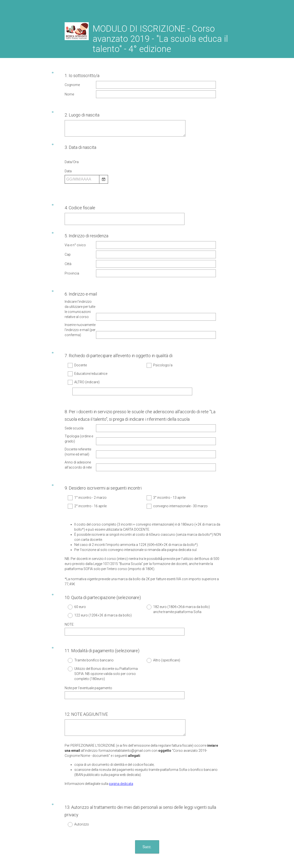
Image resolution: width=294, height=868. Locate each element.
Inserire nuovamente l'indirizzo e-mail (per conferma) (80, 313)
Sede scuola (74, 401)
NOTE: (69, 587)
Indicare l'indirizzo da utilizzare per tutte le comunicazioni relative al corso (80, 293)
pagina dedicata (121, 738)
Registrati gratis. (169, 836)
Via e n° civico (75, 235)
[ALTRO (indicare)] (132, 369)
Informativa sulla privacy (131, 850)
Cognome (72, 85)
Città (68, 253)
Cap (68, 244)
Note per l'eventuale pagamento (88, 646)
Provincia (72, 263)
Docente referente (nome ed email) (78, 425)
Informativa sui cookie (165, 850)
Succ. (147, 797)
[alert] (143, 182)
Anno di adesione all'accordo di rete (78, 438)
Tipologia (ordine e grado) (79, 412)
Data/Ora (72, 156)
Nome (69, 94)
